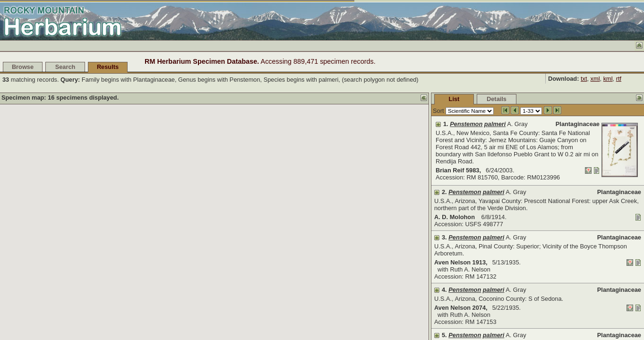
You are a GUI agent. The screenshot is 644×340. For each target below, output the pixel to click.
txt (584, 79)
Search (65, 67)
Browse (23, 67)
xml (595, 79)
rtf (619, 79)
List (454, 99)
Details (497, 99)
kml (608, 79)
